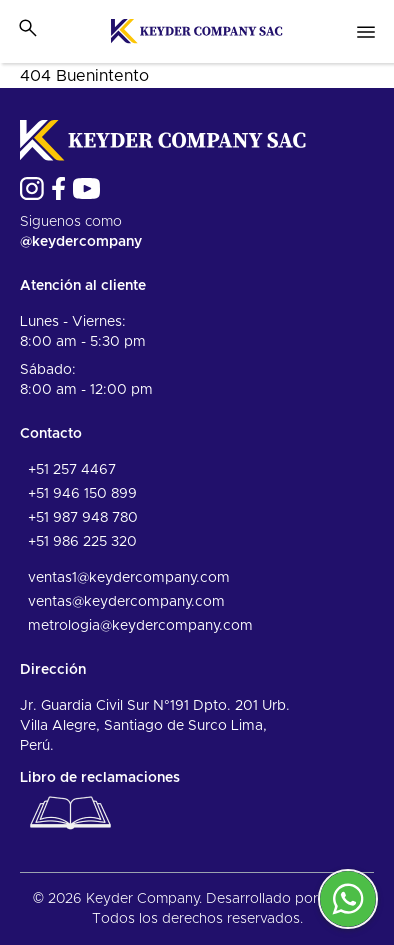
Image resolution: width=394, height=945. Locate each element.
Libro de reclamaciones (100, 805)
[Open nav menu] (366, 32)
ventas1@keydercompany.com (129, 578)
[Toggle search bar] (28, 28)
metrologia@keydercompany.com (140, 626)
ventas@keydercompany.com (126, 602)
